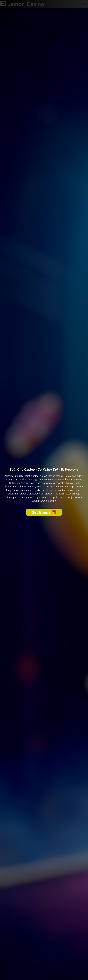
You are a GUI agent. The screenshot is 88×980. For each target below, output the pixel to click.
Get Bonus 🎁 (44, 512)
